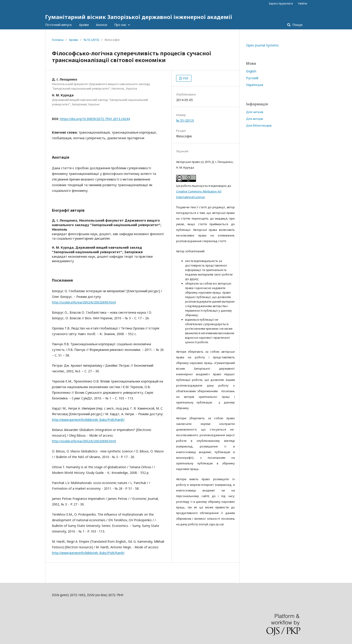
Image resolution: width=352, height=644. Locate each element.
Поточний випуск (58, 25)
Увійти (303, 3)
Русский (252, 78)
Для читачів (255, 112)
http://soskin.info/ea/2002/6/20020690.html (84, 302)
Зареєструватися (281, 3)
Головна (58, 40)
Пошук (297, 25)
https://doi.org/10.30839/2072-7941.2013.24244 (95, 119)
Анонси (101, 25)
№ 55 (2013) (91, 40)
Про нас (121, 25)
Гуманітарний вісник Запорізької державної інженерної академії (139, 17)
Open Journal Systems (262, 45)
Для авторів (255, 119)
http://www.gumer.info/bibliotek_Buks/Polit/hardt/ (88, 420)
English (251, 71)
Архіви (84, 25)
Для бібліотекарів (259, 125)
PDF (185, 78)
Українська (255, 85)
